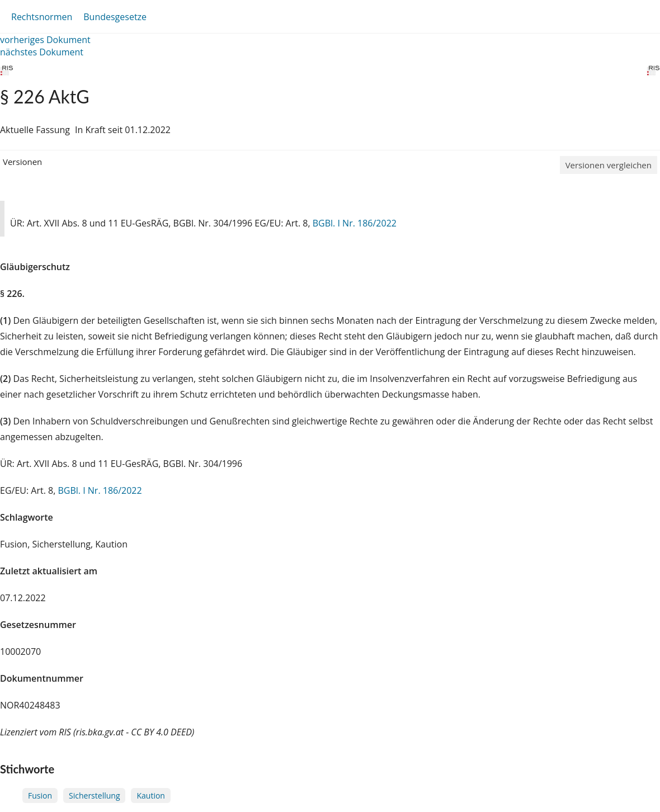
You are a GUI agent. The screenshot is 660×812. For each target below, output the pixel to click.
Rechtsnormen (42, 17)
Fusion (40, 796)
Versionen (22, 162)
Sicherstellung (94, 796)
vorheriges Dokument (45, 40)
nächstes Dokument (42, 52)
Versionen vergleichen (609, 165)
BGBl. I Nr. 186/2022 (355, 223)
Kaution (150, 796)
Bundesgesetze (115, 17)
